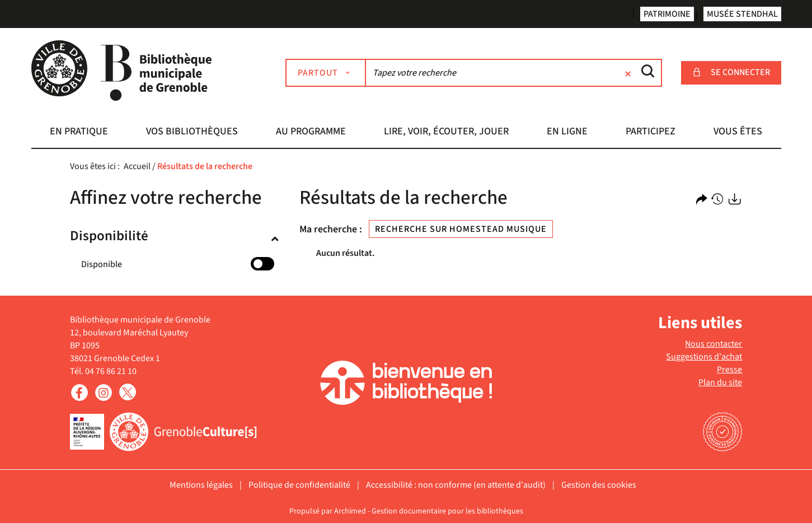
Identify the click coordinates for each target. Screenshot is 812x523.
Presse (729, 370)
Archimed (350, 511)
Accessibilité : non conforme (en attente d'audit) (456, 485)
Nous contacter (714, 344)
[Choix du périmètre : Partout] (326, 73)
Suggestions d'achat (704, 357)
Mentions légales (201, 485)
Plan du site (720, 382)
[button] (79, 133)
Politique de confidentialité (299, 485)
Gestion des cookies (599, 485)
